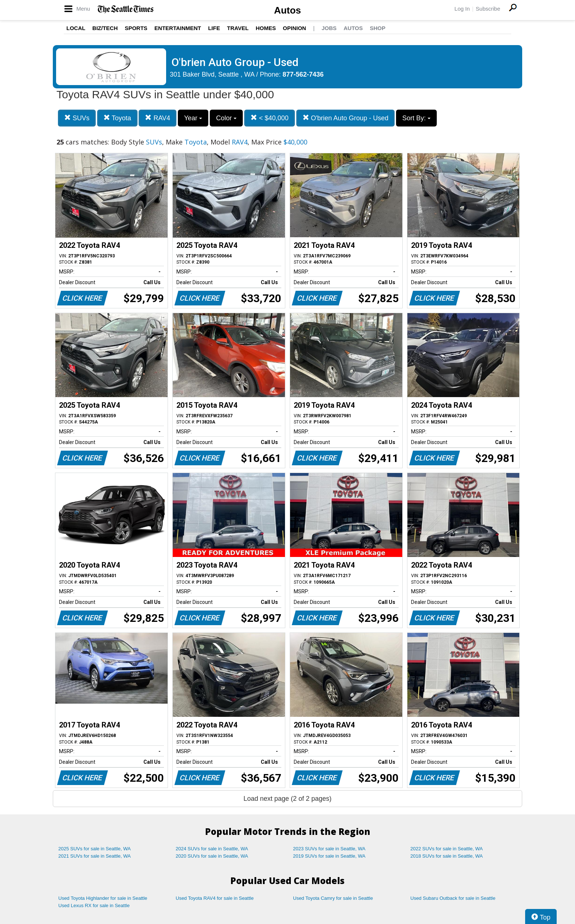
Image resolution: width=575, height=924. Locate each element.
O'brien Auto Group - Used (346, 118)
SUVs (77, 118)
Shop (378, 28)
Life (214, 28)
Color (226, 118)
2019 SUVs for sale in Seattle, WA (329, 856)
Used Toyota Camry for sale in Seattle (333, 898)
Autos (287, 10)
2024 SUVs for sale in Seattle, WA (212, 849)
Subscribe (488, 9)
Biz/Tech (105, 28)
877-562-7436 (303, 74)
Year (193, 118)
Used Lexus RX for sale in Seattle (94, 905)
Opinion (294, 28)
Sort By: (416, 118)
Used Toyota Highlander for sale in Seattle (103, 898)
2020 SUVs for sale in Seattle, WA (212, 856)
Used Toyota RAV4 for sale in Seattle (215, 898)
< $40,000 (270, 118)
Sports (136, 28)
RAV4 (158, 118)
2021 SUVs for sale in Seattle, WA (95, 856)
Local (76, 28)
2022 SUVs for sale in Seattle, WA (447, 849)
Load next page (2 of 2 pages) (287, 799)
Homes (266, 28)
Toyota (117, 118)
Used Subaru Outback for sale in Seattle (453, 898)
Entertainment (178, 28)
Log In (462, 9)
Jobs (329, 28)
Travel (238, 28)
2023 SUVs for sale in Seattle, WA (329, 849)
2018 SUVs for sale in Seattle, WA (447, 856)
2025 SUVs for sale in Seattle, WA (95, 849)
